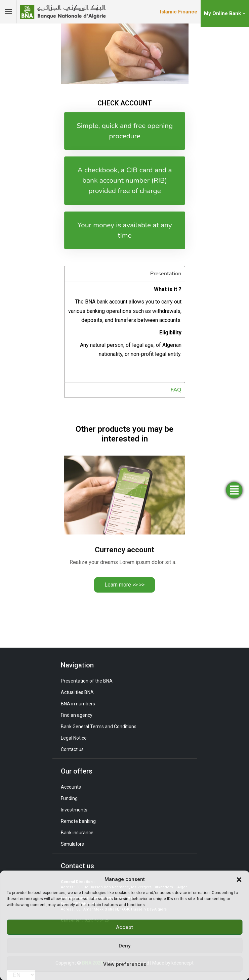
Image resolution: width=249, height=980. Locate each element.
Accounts (71, 787)
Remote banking (78, 821)
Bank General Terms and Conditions (99, 727)
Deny (124, 946)
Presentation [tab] (166, 274)
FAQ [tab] (176, 390)
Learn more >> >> (124, 585)
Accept (124, 927)
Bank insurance (77, 833)
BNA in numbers (78, 704)
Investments (74, 810)
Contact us (72, 749)
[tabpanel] (125, 332)
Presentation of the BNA (87, 681)
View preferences (125, 964)
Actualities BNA (77, 692)
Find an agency (77, 715)
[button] (239, 879)
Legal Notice (74, 738)
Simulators (72, 844)
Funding (69, 798)
